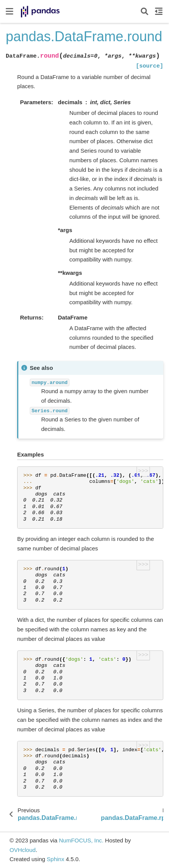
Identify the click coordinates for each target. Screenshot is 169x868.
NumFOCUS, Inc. (81, 840)
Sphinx (56, 859)
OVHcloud (23, 850)
